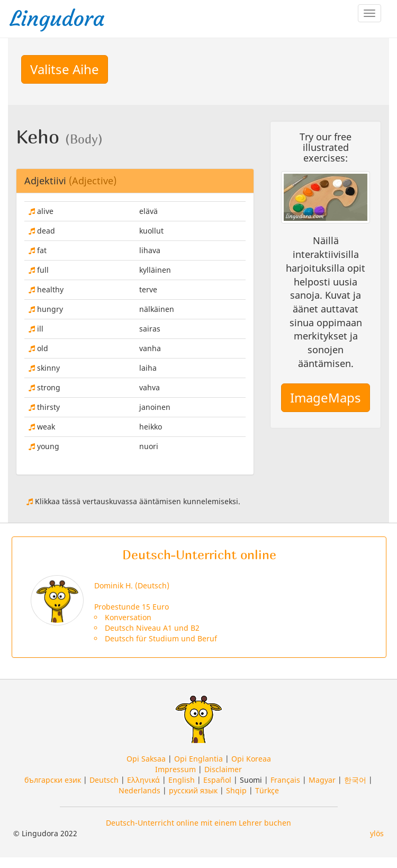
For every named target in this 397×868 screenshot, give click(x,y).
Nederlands (139, 790)
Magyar (322, 780)
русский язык (193, 790)
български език (53, 780)
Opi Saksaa (146, 759)
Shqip (236, 790)
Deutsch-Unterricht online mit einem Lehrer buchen (198, 823)
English (182, 780)
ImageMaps (326, 397)
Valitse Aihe (65, 69)
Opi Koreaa (251, 759)
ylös (377, 833)
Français (285, 780)
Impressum (175, 769)
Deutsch (104, 780)
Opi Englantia (198, 759)
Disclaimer (223, 769)
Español (217, 780)
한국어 (355, 780)
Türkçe (267, 790)
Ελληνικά (143, 780)
